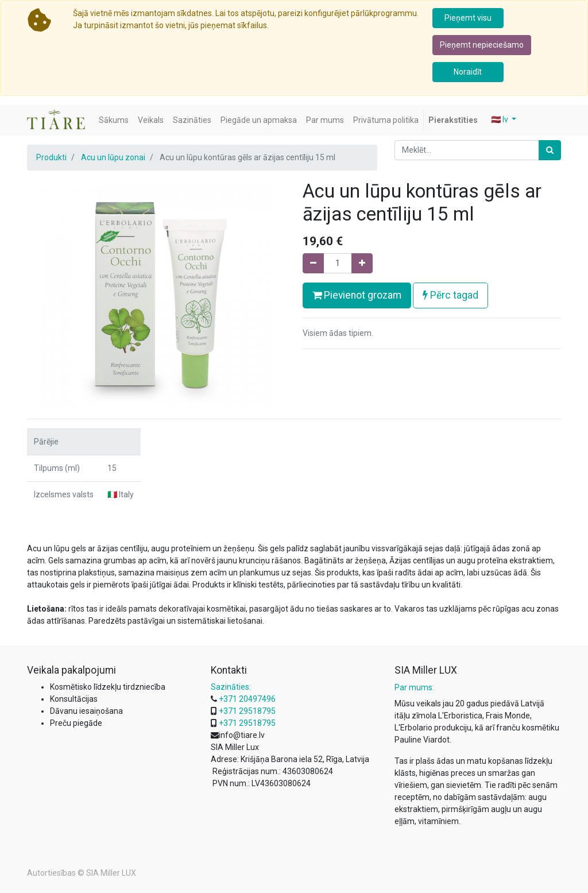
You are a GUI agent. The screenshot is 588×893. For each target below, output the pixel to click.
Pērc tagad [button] (450, 295)
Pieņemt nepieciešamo (482, 45)
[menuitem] (114, 120)
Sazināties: (231, 687)
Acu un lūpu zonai (113, 157)
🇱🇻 (500, 119)
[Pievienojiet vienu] (362, 263)
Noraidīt (468, 72)
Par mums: (414, 687)
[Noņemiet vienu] (313, 263)
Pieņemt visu (468, 18)
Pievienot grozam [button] (357, 295)
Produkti (51, 157)
